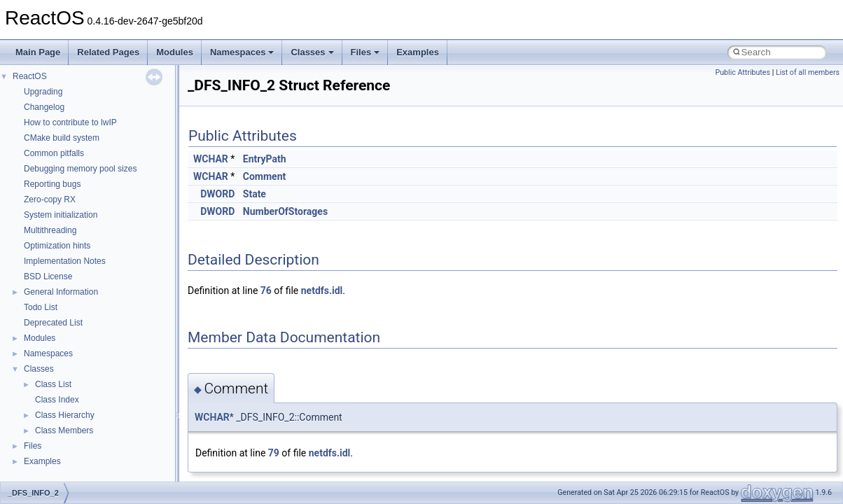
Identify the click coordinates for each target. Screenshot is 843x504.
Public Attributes (743, 72)
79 (274, 453)
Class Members (64, 430)
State (255, 194)
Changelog (44, 107)
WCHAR (211, 159)
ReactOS (30, 76)
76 (266, 290)
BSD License (48, 276)
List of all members (808, 72)
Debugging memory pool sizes (80, 169)
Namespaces (242, 52)
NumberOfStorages (285, 211)
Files (365, 52)
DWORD (217, 194)
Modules (175, 52)
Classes (312, 52)
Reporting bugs (52, 184)
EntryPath (265, 159)
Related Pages (108, 52)
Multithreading (50, 230)
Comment (264, 176)
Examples (418, 52)
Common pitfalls (54, 153)
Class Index (57, 400)
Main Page (38, 52)
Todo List (41, 307)
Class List (53, 384)
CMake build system (62, 138)
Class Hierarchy (65, 415)
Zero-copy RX (50, 199)
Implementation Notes (65, 261)
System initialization (61, 215)
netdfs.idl (322, 290)
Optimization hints (57, 246)
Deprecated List (53, 323)
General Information (61, 292)
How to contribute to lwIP (70, 122)
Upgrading (43, 92)
